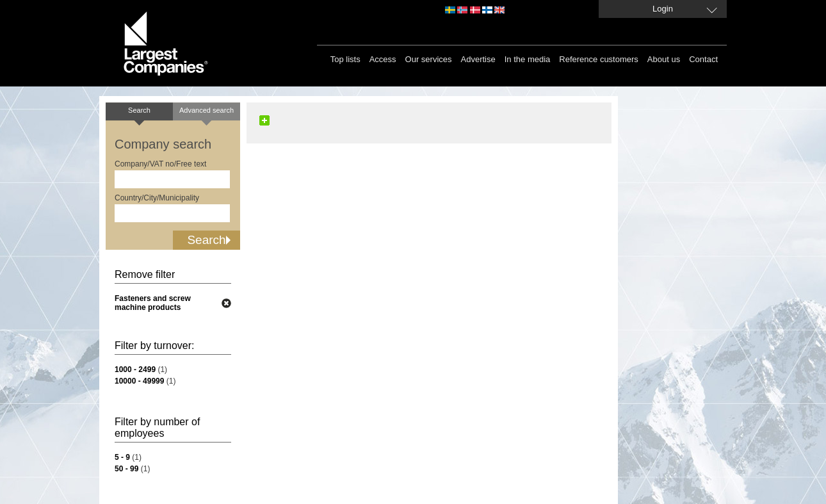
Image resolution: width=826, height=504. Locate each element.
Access (383, 59)
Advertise (478, 59)
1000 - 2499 (135, 370)
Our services (429, 59)
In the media (528, 59)
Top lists (345, 59)
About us (664, 59)
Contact (703, 59)
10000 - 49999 (139, 381)
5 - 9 (122, 457)
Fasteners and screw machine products (153, 303)
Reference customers (599, 59)
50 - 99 (126, 469)
